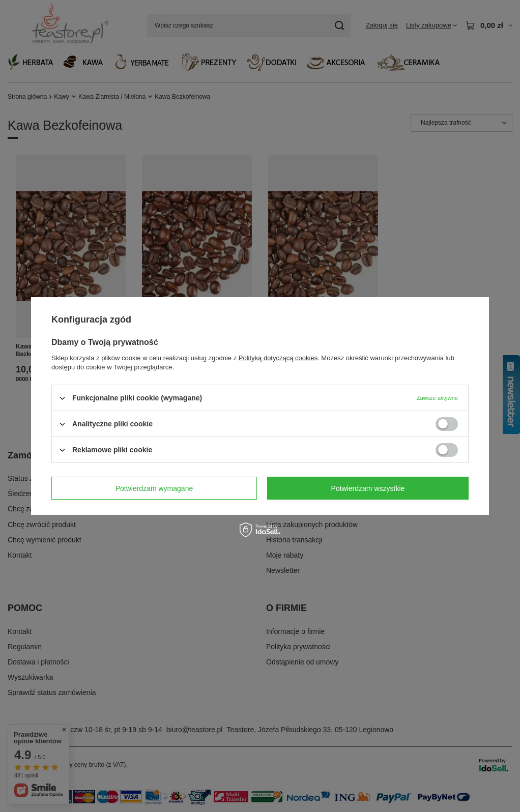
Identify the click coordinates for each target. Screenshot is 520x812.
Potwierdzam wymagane (154, 488)
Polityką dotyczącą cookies (278, 358)
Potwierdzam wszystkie (368, 488)
